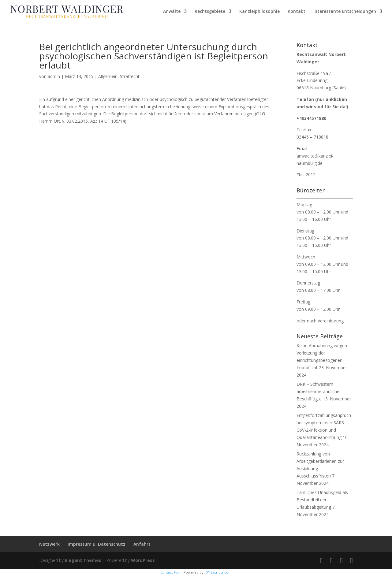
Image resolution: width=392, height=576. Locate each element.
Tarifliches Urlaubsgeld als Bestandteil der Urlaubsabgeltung (322, 500)
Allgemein (108, 76)
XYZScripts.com (219, 572)
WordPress (143, 560)
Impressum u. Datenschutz (97, 544)
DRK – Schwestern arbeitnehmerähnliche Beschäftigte (318, 391)
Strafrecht (130, 76)
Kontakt (297, 12)
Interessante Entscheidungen (345, 12)
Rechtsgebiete (210, 12)
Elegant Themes (83, 560)
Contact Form (172, 572)
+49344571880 (311, 118)
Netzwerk (49, 544)
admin (54, 76)
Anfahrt (142, 544)
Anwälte (172, 12)
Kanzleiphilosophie (259, 12)
